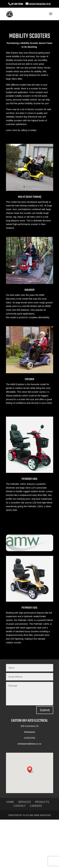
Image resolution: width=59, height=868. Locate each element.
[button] (31, 770)
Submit (45, 710)
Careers (36, 806)
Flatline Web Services (37, 815)
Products (42, 802)
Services (24, 802)
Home (10, 802)
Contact (20, 806)
